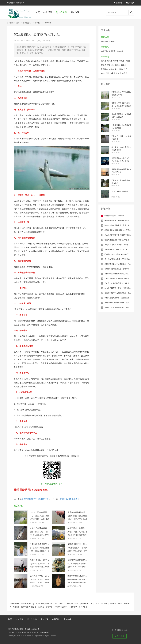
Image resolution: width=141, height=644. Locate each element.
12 (102, 269)
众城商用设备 (15, 604)
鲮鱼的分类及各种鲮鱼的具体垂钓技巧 (46, 528)
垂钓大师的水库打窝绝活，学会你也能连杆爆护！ (123, 240)
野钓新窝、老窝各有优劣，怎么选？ (121, 182)
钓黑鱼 (117, 65)
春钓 (117, 69)
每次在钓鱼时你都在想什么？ (80, 560)
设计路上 (41, 607)
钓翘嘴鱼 (105, 69)
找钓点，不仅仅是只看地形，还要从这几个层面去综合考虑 (121, 105)
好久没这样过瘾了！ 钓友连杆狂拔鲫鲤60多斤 (121, 235)
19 (102, 303)
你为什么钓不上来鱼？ (70, 499)
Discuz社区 (75, 604)
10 (102, 259)
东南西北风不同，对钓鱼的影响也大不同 (85, 544)
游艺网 (97, 604)
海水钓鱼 (112, 51)
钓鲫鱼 (116, 61)
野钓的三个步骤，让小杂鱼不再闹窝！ (121, 138)
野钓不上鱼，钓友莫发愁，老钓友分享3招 (121, 93)
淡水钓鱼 (48, 23)
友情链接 (67, 619)
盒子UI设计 (83, 607)
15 (102, 283)
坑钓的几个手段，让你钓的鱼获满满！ (46, 576)
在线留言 (56, 619)
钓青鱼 (104, 61)
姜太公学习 (61, 12)
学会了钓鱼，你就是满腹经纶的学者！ (84, 528)
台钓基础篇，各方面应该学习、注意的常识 (121, 127)
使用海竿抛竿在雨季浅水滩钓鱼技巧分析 (121, 171)
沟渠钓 (112, 73)
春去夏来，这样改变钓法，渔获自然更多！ (121, 149)
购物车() (130, 3)
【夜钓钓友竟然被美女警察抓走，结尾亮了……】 (123, 274)
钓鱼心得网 (20, 3)
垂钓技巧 (38, 23)
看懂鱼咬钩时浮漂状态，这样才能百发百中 (120, 269)
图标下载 (74, 607)
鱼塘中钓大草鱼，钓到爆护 (114, 216)
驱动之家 (49, 604)
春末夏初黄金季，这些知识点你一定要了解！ (121, 115)
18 (102, 298)
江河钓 (119, 73)
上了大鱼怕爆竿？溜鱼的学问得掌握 (37, 499)
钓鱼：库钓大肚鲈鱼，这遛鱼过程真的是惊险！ (122, 298)
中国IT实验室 (58, 604)
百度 (91, 604)
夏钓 (121, 69)
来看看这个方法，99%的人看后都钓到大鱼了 (121, 221)
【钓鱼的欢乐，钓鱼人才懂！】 (116, 249)
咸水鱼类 (105, 42)
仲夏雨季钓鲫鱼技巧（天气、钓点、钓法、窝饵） (121, 160)
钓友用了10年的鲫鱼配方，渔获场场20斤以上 (121, 283)
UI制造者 (33, 607)
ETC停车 (57, 607)
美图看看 (16, 607)
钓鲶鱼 (111, 69)
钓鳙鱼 (128, 61)
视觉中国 (24, 607)
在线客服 (120, 636)
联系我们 (118, 3)
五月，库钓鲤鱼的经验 (120, 191)
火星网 (120, 604)
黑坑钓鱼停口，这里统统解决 (42, 560)
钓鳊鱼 (124, 65)
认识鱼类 (105, 37)
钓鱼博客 (48, 12)
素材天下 (66, 607)
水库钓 (125, 73)
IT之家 (67, 604)
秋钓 (125, 69)
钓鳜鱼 (104, 65)
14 (102, 279)
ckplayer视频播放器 (37, 604)
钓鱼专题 (105, 57)
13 (102, 274)
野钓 (107, 73)
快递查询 (24, 604)
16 (102, 288)
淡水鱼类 (112, 42)
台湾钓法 (105, 51)
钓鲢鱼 (122, 61)
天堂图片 (104, 604)
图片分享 (75, 12)
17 (102, 293)
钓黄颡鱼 (111, 65)
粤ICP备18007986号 (32, 629)
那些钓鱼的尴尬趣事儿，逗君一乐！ (118, 225)
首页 (38, 12)
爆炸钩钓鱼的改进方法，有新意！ (82, 576)
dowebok (85, 604)
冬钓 (103, 73)
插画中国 (49, 607)
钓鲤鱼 (110, 61)
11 (102, 264)
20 (102, 308)
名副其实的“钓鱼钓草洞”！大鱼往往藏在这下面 (122, 245)
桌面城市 (113, 604)
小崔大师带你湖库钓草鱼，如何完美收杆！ (120, 230)
